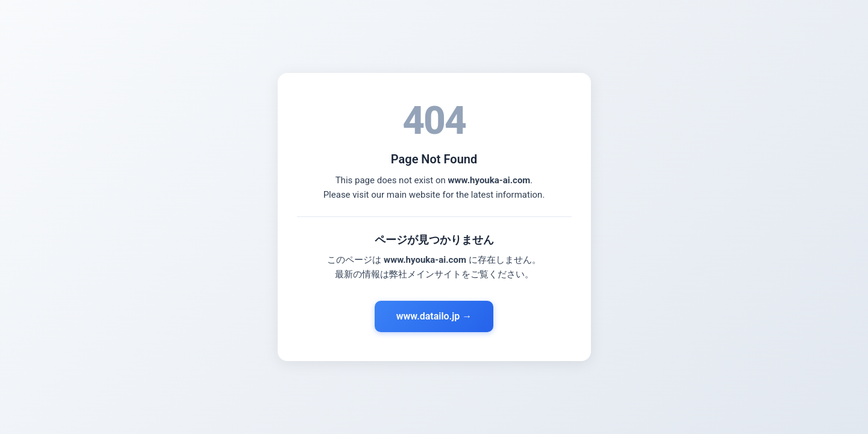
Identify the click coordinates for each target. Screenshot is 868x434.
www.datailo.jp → (434, 316)
